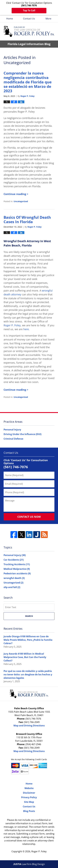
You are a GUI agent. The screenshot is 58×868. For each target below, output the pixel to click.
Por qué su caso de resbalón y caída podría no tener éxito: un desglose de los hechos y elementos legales (28, 674)
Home (10, 19)
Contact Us (29, 19)
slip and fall (12, 587)
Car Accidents (14, 560)
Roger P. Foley (39, 851)
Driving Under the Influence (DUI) (22, 434)
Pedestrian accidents (17, 573)
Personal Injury (12, 430)
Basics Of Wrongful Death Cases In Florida (27, 220)
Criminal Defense (13, 439)
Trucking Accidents (17, 564)
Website (29, 788)
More (48, 19)
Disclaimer (29, 793)
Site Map (29, 802)
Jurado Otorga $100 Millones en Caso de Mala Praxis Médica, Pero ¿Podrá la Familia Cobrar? (28, 640)
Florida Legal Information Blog (29, 31)
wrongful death (14, 578)
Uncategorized (21, 201)
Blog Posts (29, 811)
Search (29, 616)
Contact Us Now (29, 517)
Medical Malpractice (17, 569)
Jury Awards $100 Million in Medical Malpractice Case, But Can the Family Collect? (25, 657)
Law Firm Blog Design (29, 864)
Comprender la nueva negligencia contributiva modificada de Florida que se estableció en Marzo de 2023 (28, 82)
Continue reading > (16, 194)
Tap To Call (29, 10)
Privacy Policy (29, 797)
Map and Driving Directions (29, 726)
